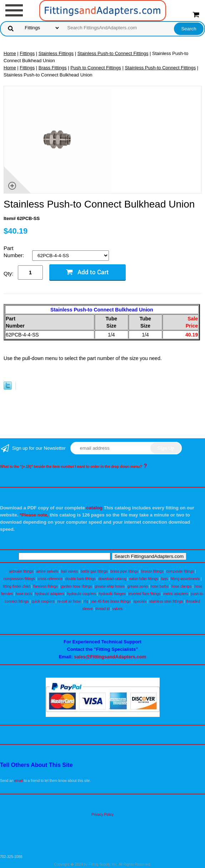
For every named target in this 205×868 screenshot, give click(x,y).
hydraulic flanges (112, 594)
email (19, 781)
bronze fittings (152, 571)
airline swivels (47, 571)
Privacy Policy (102, 815)
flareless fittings (46, 586)
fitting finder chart (17, 586)
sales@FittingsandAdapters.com (110, 657)
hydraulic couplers (82, 594)
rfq (86, 601)
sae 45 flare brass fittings (111, 601)
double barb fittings (81, 579)
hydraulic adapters (50, 594)
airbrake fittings (21, 571)
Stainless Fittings (56, 53)
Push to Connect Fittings (96, 68)
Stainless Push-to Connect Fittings (113, 53)
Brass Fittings (53, 68)
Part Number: (15, 252)
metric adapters (176, 594)
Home (10, 53)
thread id (103, 609)
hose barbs (159, 586)
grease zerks (138, 586)
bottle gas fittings (94, 571)
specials (140, 601)
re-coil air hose (69, 601)
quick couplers (43, 601)
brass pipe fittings (124, 571)
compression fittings (19, 579)
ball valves (69, 571)
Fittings (27, 53)
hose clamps (181, 586)
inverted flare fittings (145, 594)
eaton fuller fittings (144, 579)
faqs (164, 579)
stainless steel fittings (166, 601)
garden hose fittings (76, 586)
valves (117, 609)
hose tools (24, 594)
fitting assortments (185, 579)
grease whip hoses (109, 586)
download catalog (112, 579)
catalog (94, 508)
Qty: (9, 273)
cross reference (50, 579)
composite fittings (180, 571)
